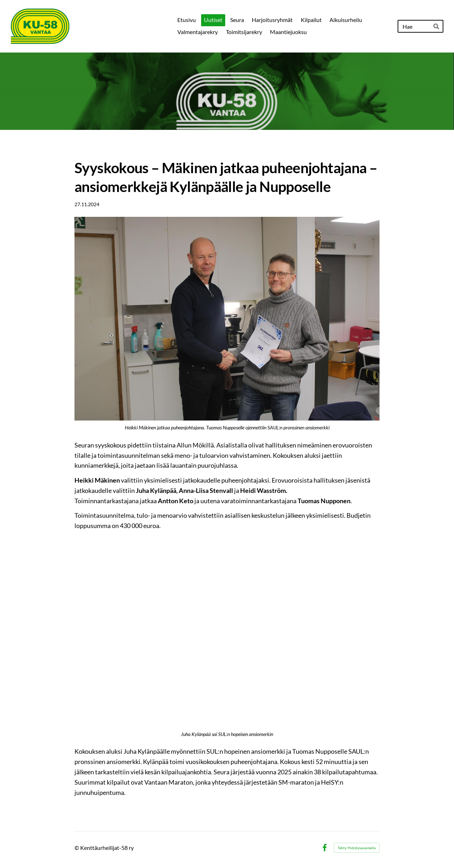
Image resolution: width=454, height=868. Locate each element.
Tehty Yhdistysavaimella (357, 848)
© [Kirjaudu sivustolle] (77, 848)
